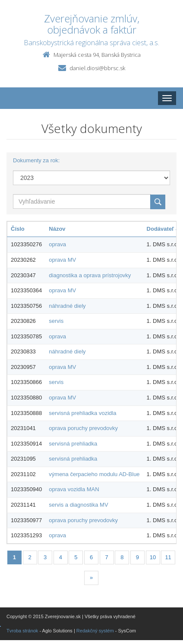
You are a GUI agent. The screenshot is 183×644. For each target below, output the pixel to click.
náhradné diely (67, 306)
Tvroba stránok (22, 631)
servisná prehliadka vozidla (82, 413)
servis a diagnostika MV (78, 505)
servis (56, 321)
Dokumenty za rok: (36, 160)
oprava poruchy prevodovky (83, 428)
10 (153, 557)
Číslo (18, 229)
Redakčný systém (95, 631)
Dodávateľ (163, 229)
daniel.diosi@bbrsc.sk (97, 68)
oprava (57, 244)
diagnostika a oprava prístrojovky (90, 275)
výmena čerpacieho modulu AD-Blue (94, 474)
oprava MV (62, 260)
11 (168, 557)
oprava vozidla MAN (74, 489)
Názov (57, 229)
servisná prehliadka (73, 444)
